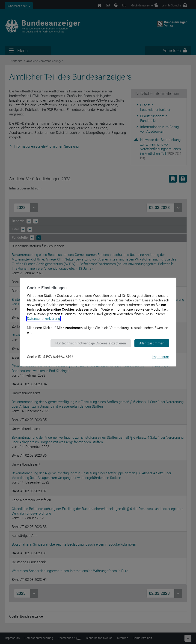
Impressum (160, 357)
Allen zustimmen (152, 343)
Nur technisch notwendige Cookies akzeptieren (91, 343)
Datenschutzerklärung (43, 318)
